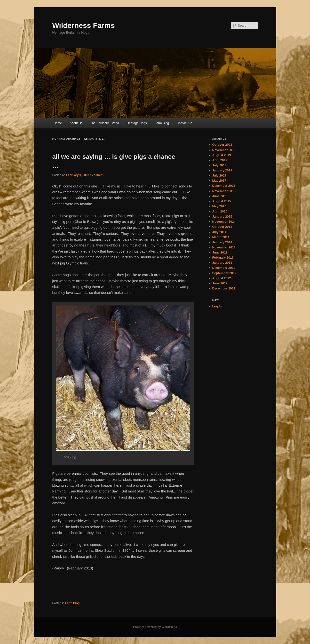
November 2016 (224, 191)
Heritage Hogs (137, 123)
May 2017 (219, 181)
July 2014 (219, 232)
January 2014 (222, 242)
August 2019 (222, 155)
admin (98, 175)
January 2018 (222, 170)
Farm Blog (162, 123)
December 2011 (224, 288)
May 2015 (219, 206)
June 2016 (220, 196)
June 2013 (220, 252)
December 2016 (224, 186)
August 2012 (222, 278)
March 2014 (221, 237)
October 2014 (222, 227)
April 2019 (220, 160)
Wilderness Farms (84, 25)
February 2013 (223, 258)
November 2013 (224, 247)
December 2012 (224, 268)
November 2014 (224, 222)
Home (58, 123)
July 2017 (219, 175)
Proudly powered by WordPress (155, 627)
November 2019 (224, 150)
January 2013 (222, 263)
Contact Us (184, 123)
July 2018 (219, 165)
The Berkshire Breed (105, 123)
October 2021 (222, 145)
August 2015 (222, 201)
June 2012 (220, 283)
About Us (76, 123)
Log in (217, 306)
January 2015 (222, 216)
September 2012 (224, 273)
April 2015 (220, 211)
